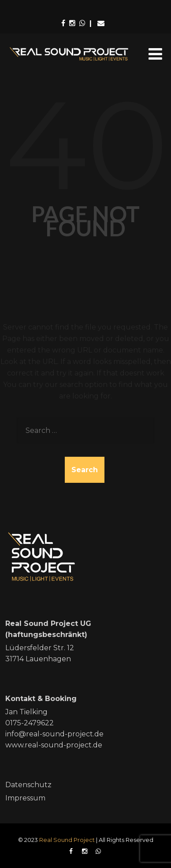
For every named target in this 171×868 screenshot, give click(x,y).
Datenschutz (28, 785)
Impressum (25, 798)
